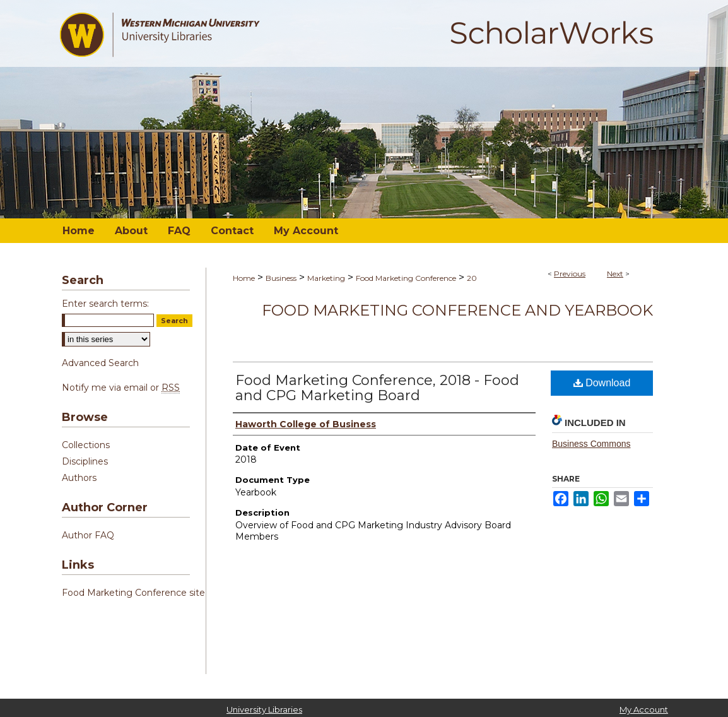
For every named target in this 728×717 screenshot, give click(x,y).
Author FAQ (88, 535)
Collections (86, 445)
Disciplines (85, 461)
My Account (644, 709)
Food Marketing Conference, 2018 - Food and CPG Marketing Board (377, 388)
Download (602, 383)
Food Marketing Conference (406, 278)
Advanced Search (100, 363)
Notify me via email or (121, 388)
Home (244, 278)
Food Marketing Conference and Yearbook (457, 310)
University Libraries (264, 709)
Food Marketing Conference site (133, 593)
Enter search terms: (105, 304)
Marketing (326, 278)
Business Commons (591, 444)
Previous (570, 274)
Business (281, 278)
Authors (79, 478)
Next (615, 274)
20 (472, 278)
